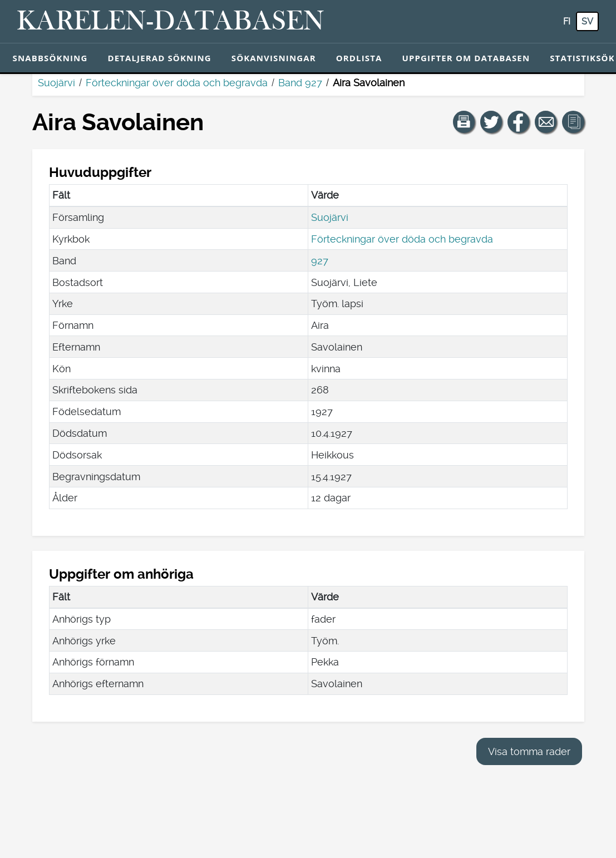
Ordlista (359, 58)
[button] (464, 122)
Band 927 (300, 83)
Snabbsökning (50, 58)
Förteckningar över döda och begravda (177, 83)
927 (320, 261)
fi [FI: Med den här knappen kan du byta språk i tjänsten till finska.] (567, 21)
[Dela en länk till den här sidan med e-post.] (546, 122)
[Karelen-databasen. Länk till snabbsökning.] (171, 22)
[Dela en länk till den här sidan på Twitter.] (491, 122)
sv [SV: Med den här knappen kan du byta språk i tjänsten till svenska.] (587, 21)
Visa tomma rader (529, 751)
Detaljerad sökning (159, 58)
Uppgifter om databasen (466, 58)
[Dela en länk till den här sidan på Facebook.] (519, 122)
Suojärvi (56, 83)
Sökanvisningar (274, 58)
